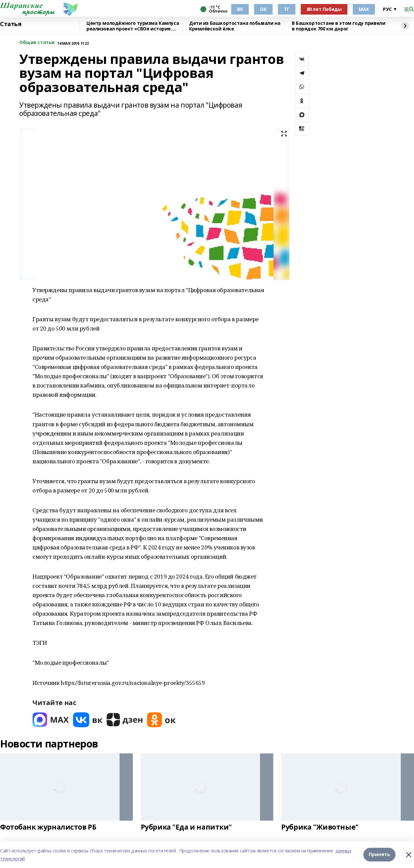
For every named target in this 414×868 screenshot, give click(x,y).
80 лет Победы (324, 9)
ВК (240, 9)
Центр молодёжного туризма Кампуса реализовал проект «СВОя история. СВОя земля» (133, 26)
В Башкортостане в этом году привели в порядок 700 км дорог (338, 26)
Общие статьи (37, 43)
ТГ (287, 9)
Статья (11, 24)
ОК (263, 9)
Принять (379, 855)
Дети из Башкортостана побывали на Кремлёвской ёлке (235, 26)
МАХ (364, 9)
